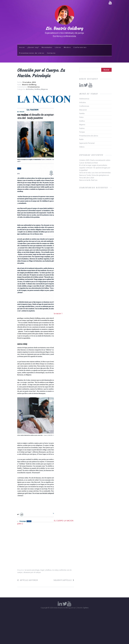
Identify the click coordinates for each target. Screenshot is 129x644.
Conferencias (80, 47)
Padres (82, 128)
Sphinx (86, 608)
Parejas (82, 132)
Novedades (47, 47)
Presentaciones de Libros (32, 53)
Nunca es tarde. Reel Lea (88, 180)
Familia (82, 113)
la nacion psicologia (32, 570)
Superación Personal (87, 143)
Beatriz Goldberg (29, 85)
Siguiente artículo (64, 580)
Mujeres (45, 89)
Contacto (51, 53)
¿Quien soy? (33, 47)
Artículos (30, 89)
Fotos (81, 117)
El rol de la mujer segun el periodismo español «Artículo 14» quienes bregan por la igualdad (95, 168)
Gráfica (37, 89)
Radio (81, 139)
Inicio (22, 47)
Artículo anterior (27, 580)
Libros (58, 47)
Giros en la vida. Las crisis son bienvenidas (95, 173)
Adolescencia (84, 99)
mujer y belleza (46, 570)
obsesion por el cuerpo (32, 572)
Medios (67, 47)
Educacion (83, 110)
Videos (82, 147)
